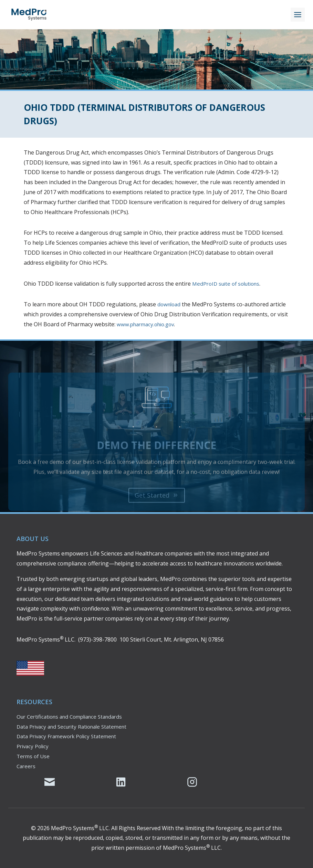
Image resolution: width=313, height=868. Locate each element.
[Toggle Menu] (298, 15)
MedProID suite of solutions (229, 284)
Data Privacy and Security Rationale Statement (76, 727)
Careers (27, 766)
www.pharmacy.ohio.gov (148, 324)
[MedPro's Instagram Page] (192, 782)
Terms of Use (34, 756)
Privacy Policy (34, 746)
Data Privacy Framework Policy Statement (70, 736)
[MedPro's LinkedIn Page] (121, 782)
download (170, 304)
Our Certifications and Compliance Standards (74, 717)
